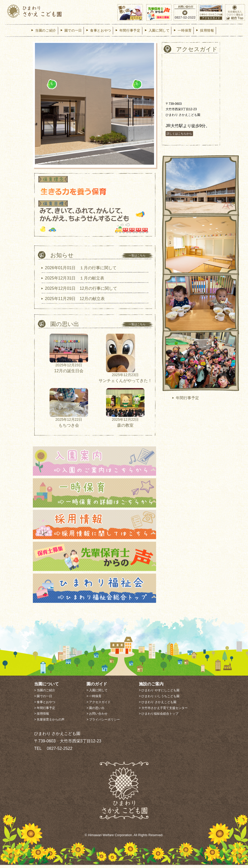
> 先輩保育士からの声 (49, 723)
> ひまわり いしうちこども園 (159, 699)
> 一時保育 (94, 699)
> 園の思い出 (96, 711)
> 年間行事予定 (45, 711)
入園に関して (157, 30)
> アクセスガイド (99, 705)
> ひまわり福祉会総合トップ (159, 717)
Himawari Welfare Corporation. (111, 838)
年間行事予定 (128, 30)
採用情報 (205, 30)
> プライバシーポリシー (103, 723)
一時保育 (182, 30)
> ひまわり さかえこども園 (158, 705)
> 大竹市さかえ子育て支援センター (163, 711)
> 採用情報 (42, 717)
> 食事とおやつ (45, 705)
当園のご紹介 (43, 30)
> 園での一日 (43, 699)
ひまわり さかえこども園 (49, 11)
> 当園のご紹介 (45, 694)
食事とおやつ (98, 30)
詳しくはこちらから (179, 137)
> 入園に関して (97, 694)
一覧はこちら (137, 265)
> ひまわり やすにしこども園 (159, 694)
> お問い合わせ (97, 717)
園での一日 (71, 30)
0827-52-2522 (58, 752)
